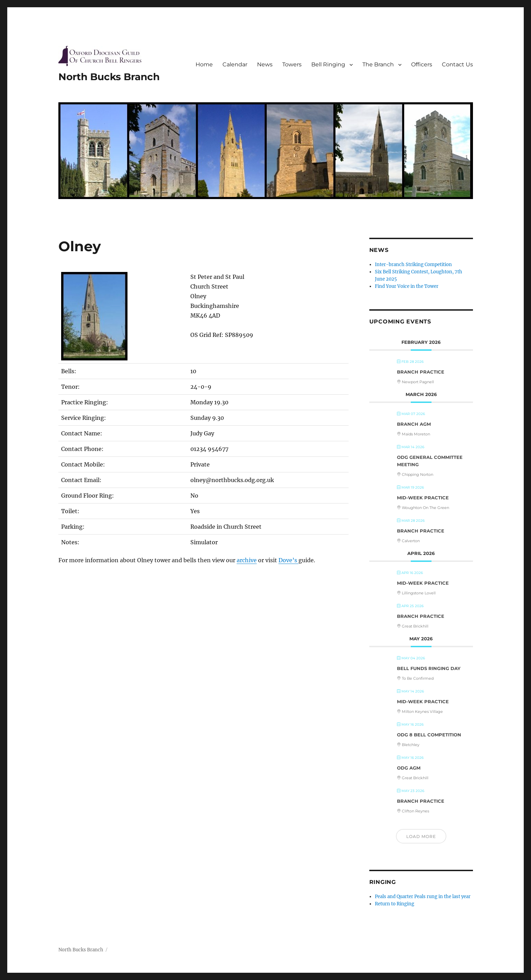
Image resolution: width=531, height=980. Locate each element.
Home (204, 64)
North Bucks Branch (109, 77)
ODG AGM (409, 768)
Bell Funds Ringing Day (429, 668)
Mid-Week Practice (423, 498)
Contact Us (457, 64)
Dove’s (288, 560)
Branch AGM (414, 424)
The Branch (378, 64)
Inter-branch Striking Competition (413, 265)
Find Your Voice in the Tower (407, 286)
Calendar (235, 64)
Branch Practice (421, 372)
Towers (292, 64)
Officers (422, 64)
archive (247, 560)
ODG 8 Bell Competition (429, 735)
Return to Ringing (395, 904)
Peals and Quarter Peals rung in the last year (423, 897)
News (265, 64)
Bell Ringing (328, 64)
